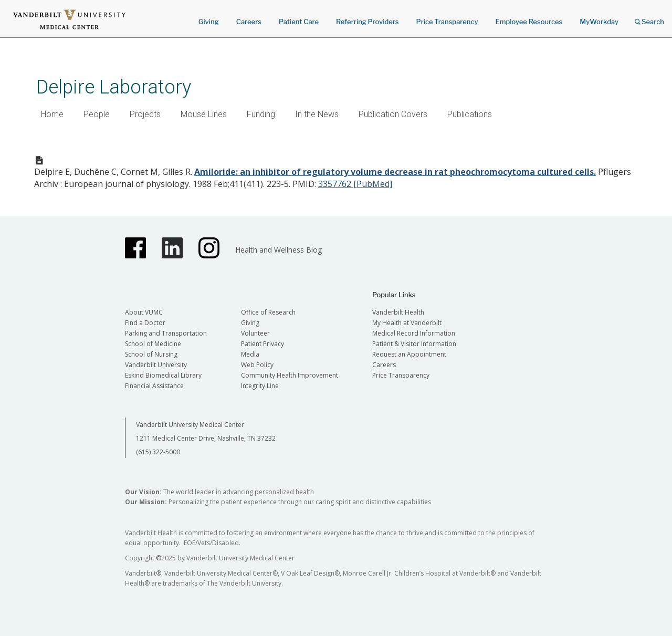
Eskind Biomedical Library (163, 375)
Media (250, 354)
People (97, 114)
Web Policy (257, 365)
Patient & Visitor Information (414, 344)
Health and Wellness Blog (279, 250)
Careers (249, 22)
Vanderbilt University (156, 365)
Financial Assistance (154, 386)
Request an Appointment (409, 354)
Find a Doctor (145, 323)
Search (649, 18)
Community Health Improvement (290, 375)
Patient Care (299, 22)
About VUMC (144, 312)
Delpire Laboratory (114, 87)
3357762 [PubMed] (355, 184)
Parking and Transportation (166, 333)
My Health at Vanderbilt (407, 323)
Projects (145, 114)
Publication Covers (393, 114)
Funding (261, 114)
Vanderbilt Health (398, 312)
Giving (209, 22)
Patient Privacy (262, 344)
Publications (470, 114)
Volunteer (255, 333)
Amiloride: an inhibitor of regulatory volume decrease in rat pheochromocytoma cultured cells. (395, 172)
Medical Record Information (414, 333)
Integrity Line (260, 386)
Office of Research (268, 312)
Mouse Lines (204, 114)
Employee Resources (529, 22)
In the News (317, 114)
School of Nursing (151, 354)
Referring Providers (367, 22)
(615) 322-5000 (158, 452)
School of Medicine (153, 344)
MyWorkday (599, 22)
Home (52, 114)
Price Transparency (447, 22)
